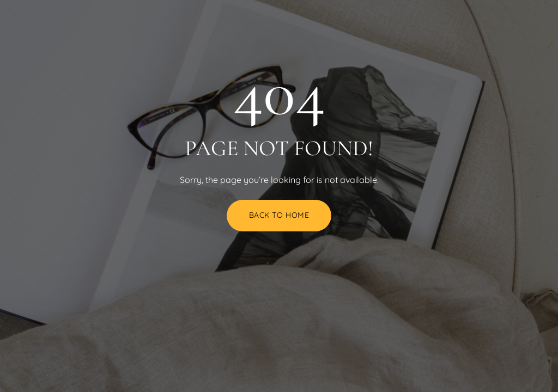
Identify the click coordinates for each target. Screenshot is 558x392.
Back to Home (279, 215)
